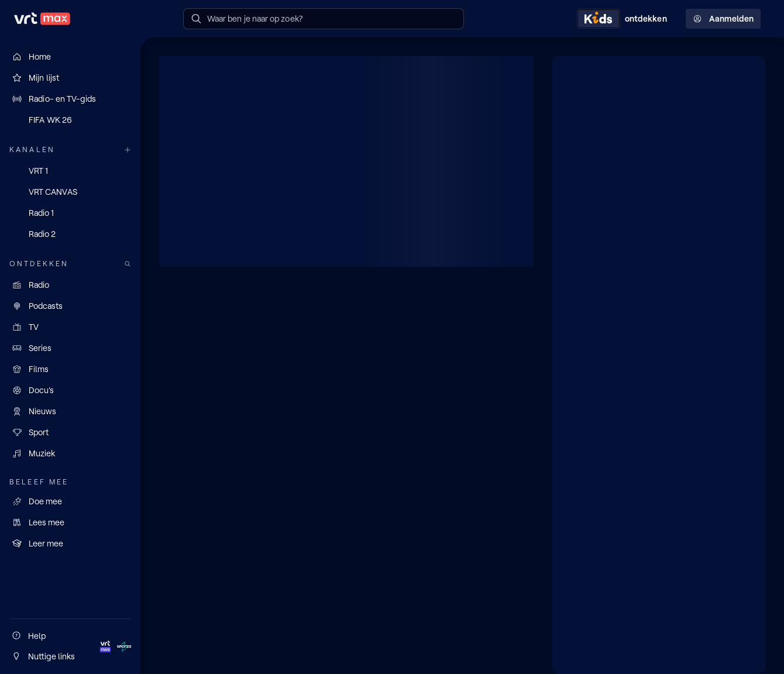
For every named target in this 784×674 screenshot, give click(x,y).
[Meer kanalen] (128, 150)
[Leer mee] (70, 544)
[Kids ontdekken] (624, 19)
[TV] (70, 327)
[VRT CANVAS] (70, 192)
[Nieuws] (70, 411)
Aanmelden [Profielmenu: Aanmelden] (723, 19)
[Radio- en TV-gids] (70, 99)
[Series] (70, 348)
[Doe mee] (70, 501)
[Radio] (70, 285)
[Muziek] (70, 453)
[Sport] (70, 432)
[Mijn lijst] (70, 78)
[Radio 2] (70, 234)
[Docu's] (70, 390)
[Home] (70, 57)
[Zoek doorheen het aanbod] (128, 264)
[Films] (70, 369)
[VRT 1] (70, 171)
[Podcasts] (70, 306)
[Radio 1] (70, 213)
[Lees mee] (70, 522)
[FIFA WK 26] (70, 120)
